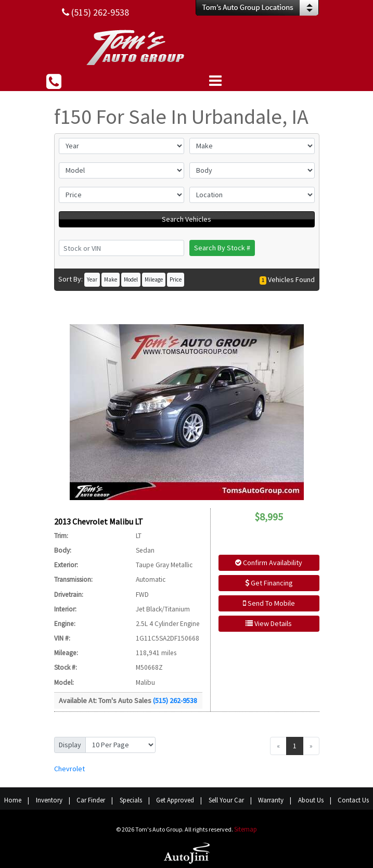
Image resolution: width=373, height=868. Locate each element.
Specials (131, 800)
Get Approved (175, 800)
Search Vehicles (186, 219)
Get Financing (269, 583)
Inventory (49, 800)
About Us (311, 800)
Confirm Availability (269, 563)
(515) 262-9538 (175, 700)
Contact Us (353, 800)
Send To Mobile (269, 603)
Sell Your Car (226, 800)
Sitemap (246, 829)
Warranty (271, 800)
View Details (269, 623)
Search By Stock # (222, 248)
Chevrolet (69, 769)
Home (13, 800)
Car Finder (91, 800)
